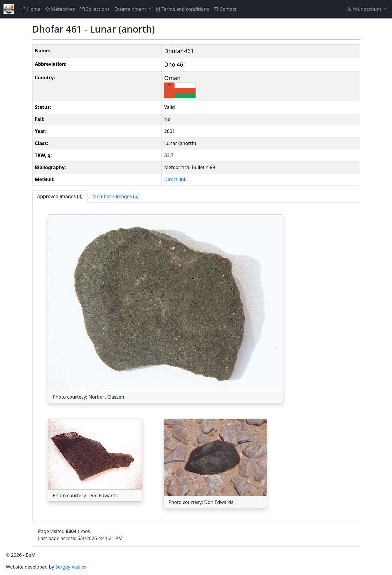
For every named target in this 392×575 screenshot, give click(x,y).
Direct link (175, 179)
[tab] (60, 196)
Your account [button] (364, 9)
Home (31, 9)
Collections (95, 9)
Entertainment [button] (131, 9)
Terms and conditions (182, 9)
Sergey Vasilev (71, 567)
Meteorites (60, 9)
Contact (225, 9)
